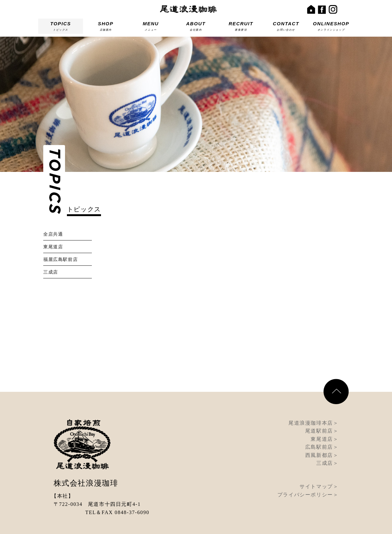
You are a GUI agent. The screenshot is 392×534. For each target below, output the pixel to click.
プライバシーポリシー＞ (308, 477)
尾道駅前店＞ (322, 413)
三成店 (51, 272)
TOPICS (61, 27)
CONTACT (286, 27)
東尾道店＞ (324, 421)
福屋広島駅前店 (60, 260)
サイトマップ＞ (319, 469)
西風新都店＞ (322, 437)
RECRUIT (241, 27)
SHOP (106, 27)
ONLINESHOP (331, 27)
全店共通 (53, 234)
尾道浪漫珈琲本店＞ (313, 405)
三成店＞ (327, 445)
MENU (151, 27)
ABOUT (196, 27)
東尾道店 (53, 247)
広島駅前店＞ (322, 429)
